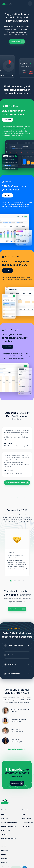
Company (5, 851)
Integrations (6, 830)
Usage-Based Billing (9, 838)
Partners (4, 859)
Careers (4, 863)
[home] (7, 4)
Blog (24, 814)
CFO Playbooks (27, 822)
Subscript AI (6, 834)
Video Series (26, 818)
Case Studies (27, 826)
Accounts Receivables (9, 822)
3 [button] (19, 581)
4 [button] (23, 581)
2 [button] (15, 581)
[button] (30, 4)
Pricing (4, 855)
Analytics (5, 818)
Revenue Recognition (9, 826)
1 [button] (11, 581)
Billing (4, 814)
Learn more (8, 120)
